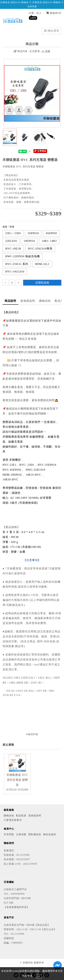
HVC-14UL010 (15, 272)
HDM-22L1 (42, 264)
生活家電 (35, 51)
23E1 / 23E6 (13, 233)
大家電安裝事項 (13, 820)
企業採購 (21, 834)
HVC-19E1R (13, 249)
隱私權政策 (35, 834)
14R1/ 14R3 (49, 241)
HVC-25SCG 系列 (17, 264)
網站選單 (52, 31)
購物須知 (45, 301)
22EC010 (11, 241)
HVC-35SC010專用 (40, 249)
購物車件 (54, 13)
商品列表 (21, 51)
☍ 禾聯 (46, 51)
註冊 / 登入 (35, 13)
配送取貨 (21, 816)
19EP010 (29, 241)
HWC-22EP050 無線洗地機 (23, 256)
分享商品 (40, 151)
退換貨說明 (28, 301)
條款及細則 (50, 834)
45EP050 (51, 233)
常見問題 (9, 834)
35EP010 (33, 233)
